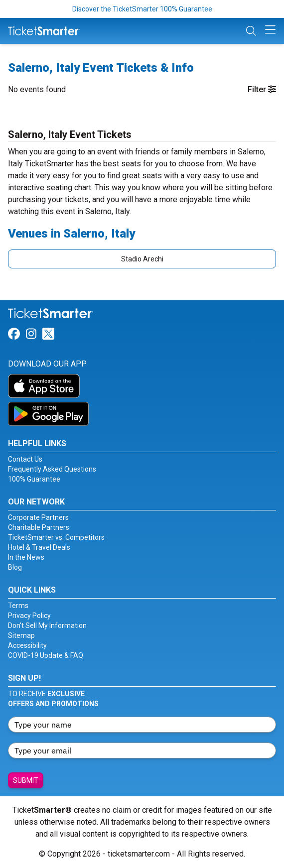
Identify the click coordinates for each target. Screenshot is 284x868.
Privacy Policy (29, 616)
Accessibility (27, 645)
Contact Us (25, 459)
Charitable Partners (39, 527)
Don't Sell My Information (47, 625)
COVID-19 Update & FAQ (46, 655)
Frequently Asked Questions (52, 469)
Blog (15, 567)
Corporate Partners (38, 517)
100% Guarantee (34, 479)
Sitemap (21, 635)
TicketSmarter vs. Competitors (56, 537)
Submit (26, 780)
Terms (18, 606)
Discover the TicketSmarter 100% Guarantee (142, 9)
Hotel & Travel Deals (39, 547)
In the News (26, 557)
